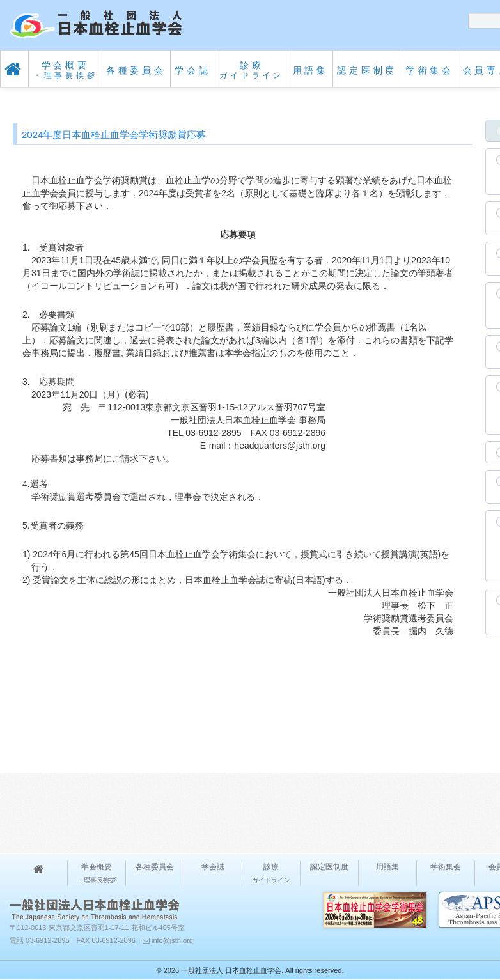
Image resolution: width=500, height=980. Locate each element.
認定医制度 (367, 70)
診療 (252, 70)
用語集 (311, 70)
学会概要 (66, 70)
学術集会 (430, 70)
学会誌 (192, 70)
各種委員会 (136, 70)
